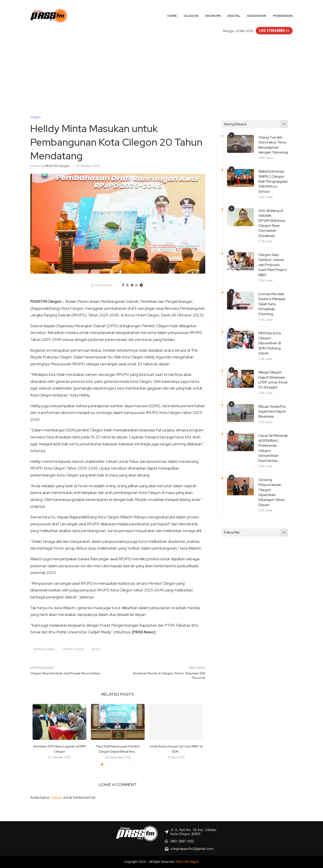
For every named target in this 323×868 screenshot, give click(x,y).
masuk (56, 797)
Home (172, 16)
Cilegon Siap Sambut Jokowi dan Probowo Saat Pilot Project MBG (273, 265)
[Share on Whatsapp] (137, 285)
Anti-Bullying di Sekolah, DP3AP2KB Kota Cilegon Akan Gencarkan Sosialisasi (272, 223)
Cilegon (191, 16)
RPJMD (96, 649)
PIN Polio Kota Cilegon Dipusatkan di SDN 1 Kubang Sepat (270, 343)
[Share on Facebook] (123, 285)
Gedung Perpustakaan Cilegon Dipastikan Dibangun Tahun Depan (272, 492)
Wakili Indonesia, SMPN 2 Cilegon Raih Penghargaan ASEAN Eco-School (273, 181)
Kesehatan (257, 16)
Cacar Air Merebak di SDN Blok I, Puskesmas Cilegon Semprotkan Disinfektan (273, 448)
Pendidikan (283, 16)
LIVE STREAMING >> (274, 31)
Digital (234, 16)
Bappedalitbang (44, 649)
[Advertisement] (161, 71)
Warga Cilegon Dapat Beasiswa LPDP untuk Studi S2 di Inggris (273, 380)
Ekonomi (213, 16)
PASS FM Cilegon (57, 166)
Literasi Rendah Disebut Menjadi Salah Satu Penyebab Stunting (272, 304)
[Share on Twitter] (127, 285)
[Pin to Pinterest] (132, 285)
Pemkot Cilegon (73, 649)
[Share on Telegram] (141, 285)
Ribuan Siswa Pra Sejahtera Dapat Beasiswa (272, 411)
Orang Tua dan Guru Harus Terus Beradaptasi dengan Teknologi (273, 145)
